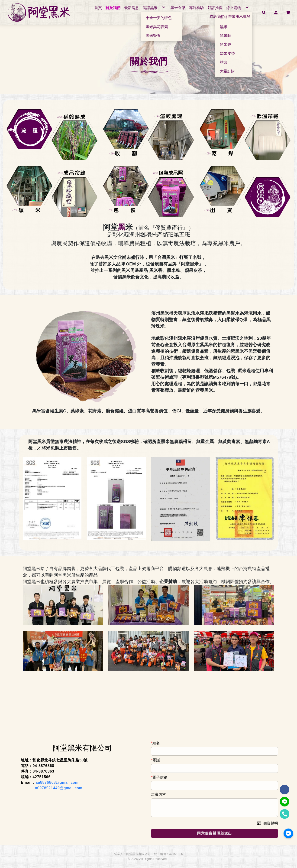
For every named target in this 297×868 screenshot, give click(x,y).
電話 (156, 760)
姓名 (156, 743)
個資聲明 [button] (268, 824)
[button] (264, 12)
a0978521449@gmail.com (59, 788)
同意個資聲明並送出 (215, 833)
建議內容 (158, 795)
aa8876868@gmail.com (57, 783)
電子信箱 (160, 778)
